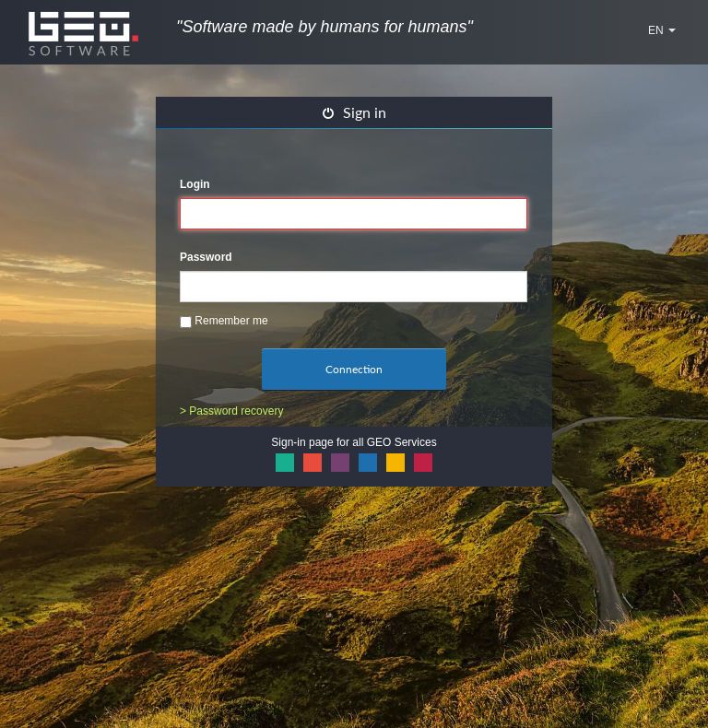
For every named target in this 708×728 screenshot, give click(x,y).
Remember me (224, 321)
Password (206, 257)
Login (195, 184)
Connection (354, 369)
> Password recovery (231, 411)
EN (662, 30)
